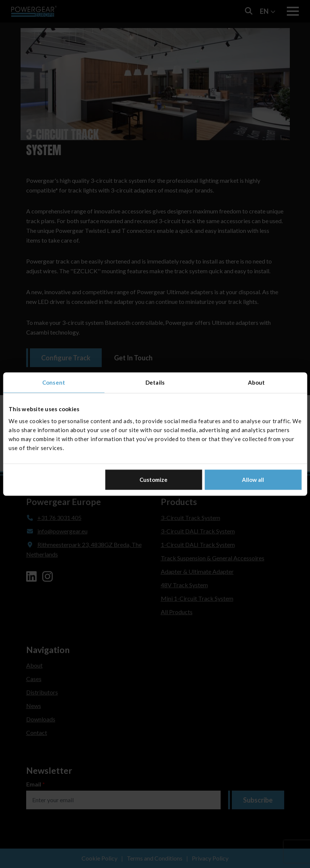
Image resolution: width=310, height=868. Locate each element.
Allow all (253, 480)
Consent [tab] (54, 382)
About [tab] (257, 382)
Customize (154, 480)
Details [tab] (155, 382)
